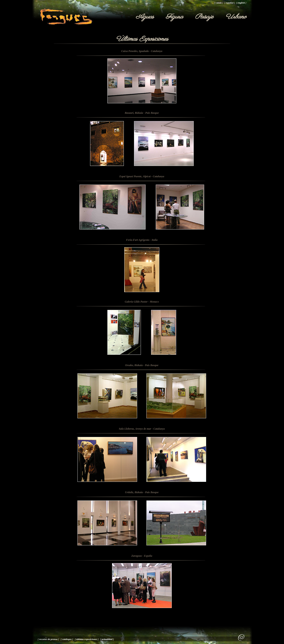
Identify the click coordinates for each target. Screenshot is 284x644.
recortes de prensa (48, 639)
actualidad (107, 639)
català (219, 3)
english (241, 3)
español (230, 3)
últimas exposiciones (87, 639)
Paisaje (204, 17)
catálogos (67, 639)
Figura (174, 17)
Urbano (236, 17)
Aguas (145, 17)
